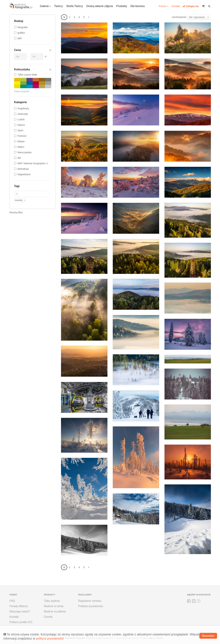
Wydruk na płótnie (55, 611)
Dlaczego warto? (20, 611)
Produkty (122, 6)
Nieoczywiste (25, 152)
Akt (19, 158)
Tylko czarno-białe (26, 75)
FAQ (12, 601)
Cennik (48, 617)
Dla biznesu (138, 6)
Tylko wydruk (52, 601)
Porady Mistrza (19, 606)
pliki (20, 38)
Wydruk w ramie (54, 606)
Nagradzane (24, 174)
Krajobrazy (23, 108)
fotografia (23, 27)
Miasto (21, 141)
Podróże (22, 136)
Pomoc (163, 6)
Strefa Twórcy (75, 6)
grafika (21, 33)
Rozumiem (208, 636)
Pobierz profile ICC (21, 622)
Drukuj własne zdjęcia (100, 6)
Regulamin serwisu (90, 601)
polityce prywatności (50, 639)
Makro (21, 147)
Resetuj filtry (16, 212)
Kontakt (176, 6)
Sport (20, 130)
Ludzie (21, 119)
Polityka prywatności (91, 606)
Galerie (44, 6)
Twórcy (59, 6)
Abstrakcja (23, 169)
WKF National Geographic (32, 163)
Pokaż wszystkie (22, 91)
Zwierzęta (23, 114)
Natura (21, 125)
